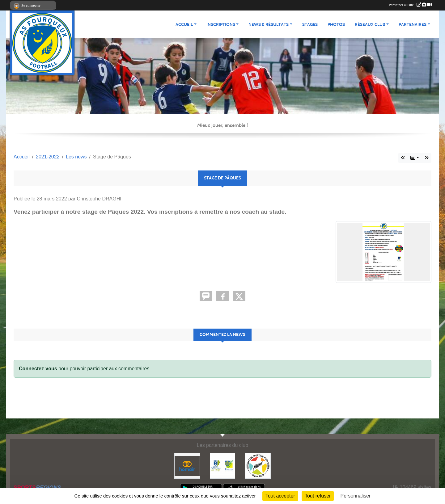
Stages (310, 25)
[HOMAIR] (187, 466)
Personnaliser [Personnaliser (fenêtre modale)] (356, 496)
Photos (336, 25)
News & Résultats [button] (269, 25)
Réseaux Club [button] (370, 25)
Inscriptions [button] (221, 25)
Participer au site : (410, 5)
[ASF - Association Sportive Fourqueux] (258, 466)
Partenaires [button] (413, 25)
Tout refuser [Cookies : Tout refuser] (318, 496)
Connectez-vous (38, 369)
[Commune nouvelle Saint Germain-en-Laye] (223, 466)
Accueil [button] (184, 25)
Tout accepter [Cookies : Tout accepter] (280, 496)
